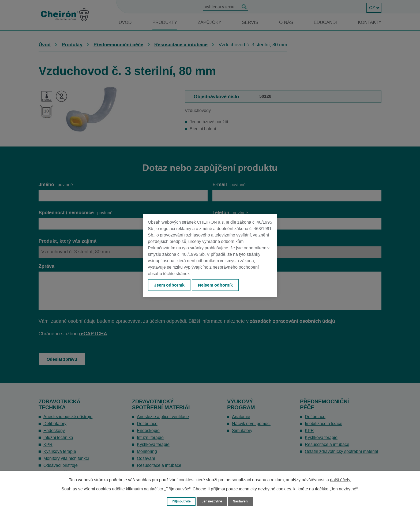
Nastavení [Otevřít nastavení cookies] (242, 501)
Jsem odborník (170, 285)
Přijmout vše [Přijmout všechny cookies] (180, 501)
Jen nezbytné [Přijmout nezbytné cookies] (212, 501)
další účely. (341, 479)
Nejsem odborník (218, 285)
